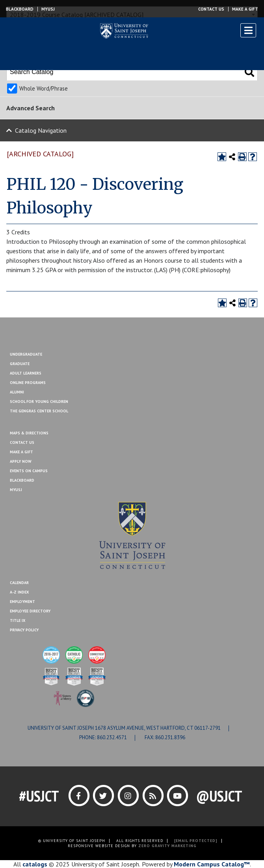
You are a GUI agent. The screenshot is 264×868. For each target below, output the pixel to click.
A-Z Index (19, 592)
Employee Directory (30, 611)
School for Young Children (39, 402)
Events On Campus (29, 471)
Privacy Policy (24, 630)
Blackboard (20, 9)
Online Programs (28, 383)
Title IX (18, 620)
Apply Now (21, 461)
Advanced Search (31, 108)
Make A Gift (21, 452)
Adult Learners (26, 373)
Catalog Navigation (41, 130)
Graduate (20, 364)
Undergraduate (26, 354)
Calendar (19, 583)
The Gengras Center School (39, 411)
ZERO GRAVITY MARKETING (167, 846)
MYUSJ (48, 9)
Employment (22, 602)
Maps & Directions (29, 433)
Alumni (17, 392)
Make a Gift (245, 9)
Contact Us (211, 9)
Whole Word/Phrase (44, 88)
